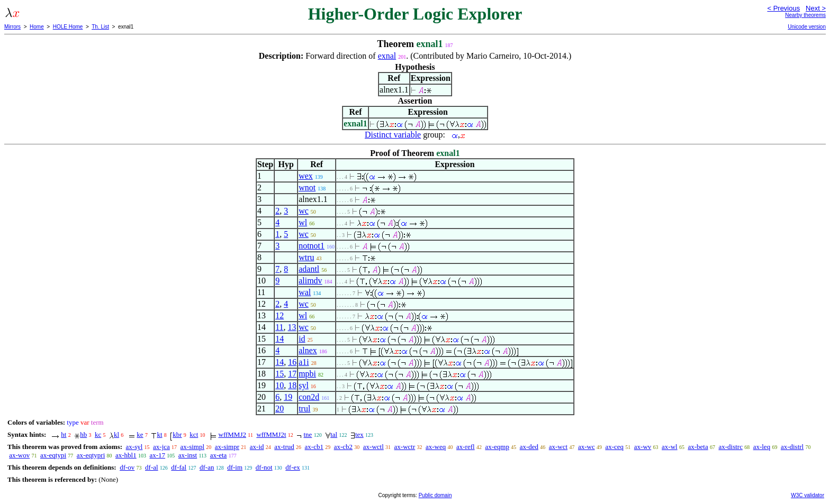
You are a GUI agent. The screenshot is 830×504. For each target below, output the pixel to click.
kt (159, 434)
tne (308, 434)
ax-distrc (730, 447)
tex (359, 434)
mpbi (307, 374)
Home (37, 27)
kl (116, 434)
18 (292, 385)
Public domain (435, 495)
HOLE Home (68, 27)
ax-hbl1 (126, 455)
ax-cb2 (343, 447)
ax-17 (157, 455)
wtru (306, 257)
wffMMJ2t (271, 434)
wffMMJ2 (233, 434)
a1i (304, 362)
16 (292, 362)
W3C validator (808, 495)
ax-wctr (405, 447)
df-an (207, 467)
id (302, 339)
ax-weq (436, 447)
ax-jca (161, 447)
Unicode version (807, 27)
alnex (308, 350)
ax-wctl (373, 447)
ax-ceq (614, 447)
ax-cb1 (314, 447)
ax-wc (587, 447)
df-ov (127, 467)
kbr (177, 434)
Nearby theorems (805, 15)
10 (279, 385)
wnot (307, 187)
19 (288, 397)
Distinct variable (393, 135)
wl (303, 222)
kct (194, 434)
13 (292, 327)
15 (279, 374)
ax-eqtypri (91, 455)
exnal (387, 56)
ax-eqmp (497, 447)
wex (306, 176)
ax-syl (134, 447)
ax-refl (466, 447)
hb (83, 434)
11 (279, 327)
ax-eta (219, 455)
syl (304, 385)
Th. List (100, 27)
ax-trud (284, 447)
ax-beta (698, 447)
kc (98, 434)
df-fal (179, 467)
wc (304, 211)
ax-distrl (792, 447)
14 (279, 339)
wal (305, 292)
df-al (152, 467)
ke (140, 434)
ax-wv (643, 447)
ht (64, 434)
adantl (309, 269)
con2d (309, 397)
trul (304, 409)
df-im (235, 467)
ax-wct (558, 447)
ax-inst (188, 455)
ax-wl (670, 447)
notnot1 (312, 246)
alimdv (310, 281)
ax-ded (529, 447)
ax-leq (762, 447)
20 (279, 409)
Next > (816, 8)
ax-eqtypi (53, 455)
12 (279, 315)
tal (334, 434)
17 (292, 374)
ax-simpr (227, 447)
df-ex (292, 467)
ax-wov (19, 455)
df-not (264, 467)
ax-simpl (193, 447)
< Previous (783, 8)
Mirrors (12, 27)
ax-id (257, 447)
